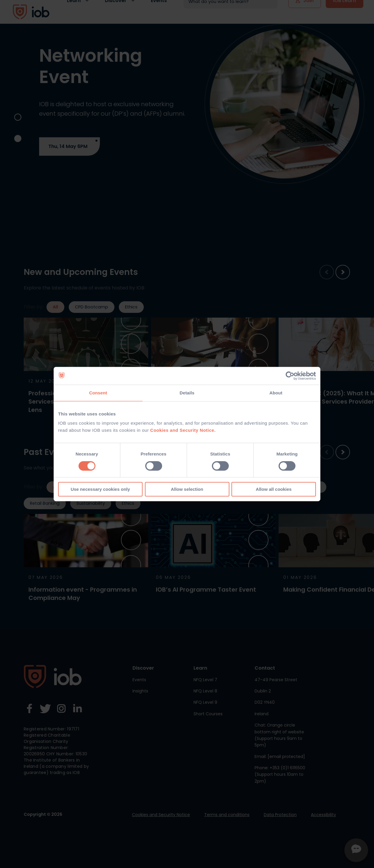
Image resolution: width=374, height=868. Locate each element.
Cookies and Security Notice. (183, 430)
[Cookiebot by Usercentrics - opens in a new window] (290, 376)
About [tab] (276, 393)
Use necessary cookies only (100, 489)
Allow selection (187, 489)
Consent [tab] (98, 393)
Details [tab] (187, 393)
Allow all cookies (274, 489)
